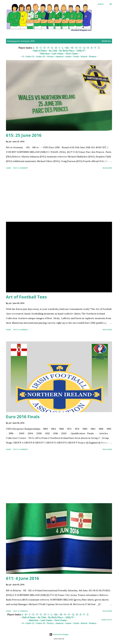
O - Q (82, 48)
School (84, 57)
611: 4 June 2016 (23, 578)
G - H (54, 48)
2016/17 (81, 51)
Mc (67, 48)
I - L (61, 48)
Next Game (72, 53)
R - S (90, 48)
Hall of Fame (40, 51)
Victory (50, 57)
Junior (68, 57)
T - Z (97, 48)
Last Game (58, 53)
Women (92, 57)
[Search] (101, 4)
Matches (45, 53)
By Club (53, 51)
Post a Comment (21, 168)
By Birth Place (67, 51)
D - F (46, 48)
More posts (107, 620)
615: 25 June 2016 (24, 135)
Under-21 (30, 57)
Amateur (60, 57)
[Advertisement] (59, 196)
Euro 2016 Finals (23, 417)
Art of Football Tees (26, 297)
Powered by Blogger (59, 634)
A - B (35, 48)
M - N (74, 48)
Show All (106, 41)
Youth (76, 57)
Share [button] (9, 168)
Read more (107, 168)
